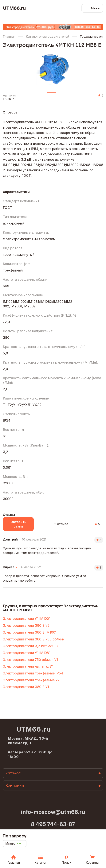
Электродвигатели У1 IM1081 (27, 653)
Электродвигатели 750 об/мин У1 (30, 660)
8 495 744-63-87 (53, 824)
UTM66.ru (14, 8)
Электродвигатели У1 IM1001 (27, 619)
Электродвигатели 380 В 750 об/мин (33, 639)
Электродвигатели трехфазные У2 (31, 680)
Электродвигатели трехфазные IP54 (33, 673)
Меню (96, 8)
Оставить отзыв (18, 524)
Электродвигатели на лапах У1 (28, 666)
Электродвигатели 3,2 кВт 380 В (30, 646)
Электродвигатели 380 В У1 (26, 687)
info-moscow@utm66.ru (53, 812)
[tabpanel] (53, 68)
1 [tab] (52, 94)
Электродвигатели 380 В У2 (26, 625)
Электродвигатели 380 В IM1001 (30, 632)
